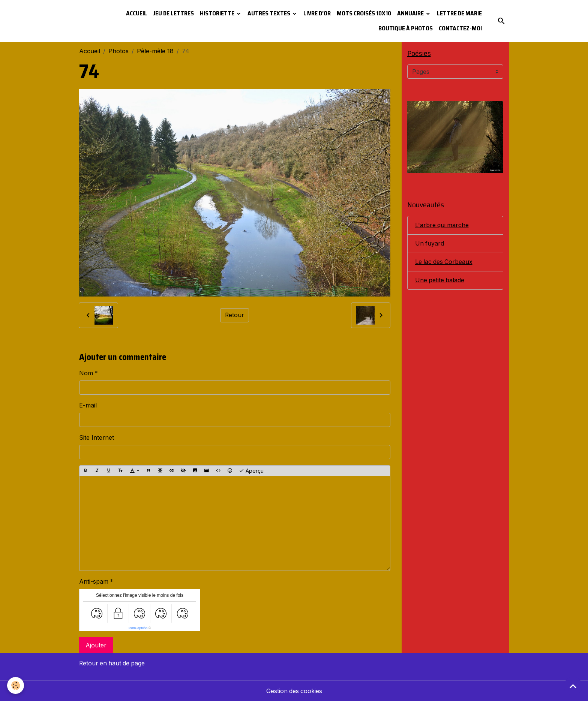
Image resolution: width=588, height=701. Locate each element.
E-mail (88, 405)
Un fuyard (430, 244)
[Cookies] (16, 685)
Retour (234, 315)
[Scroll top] (573, 686)
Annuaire (411, 13)
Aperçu (251, 471)
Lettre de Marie (459, 13)
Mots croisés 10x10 (364, 13)
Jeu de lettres (173, 13)
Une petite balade (440, 280)
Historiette (218, 13)
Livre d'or (317, 13)
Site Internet (97, 437)
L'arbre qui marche (442, 225)
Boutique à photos (406, 28)
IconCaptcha (138, 628)
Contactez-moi (460, 28)
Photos (118, 51)
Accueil (136, 13)
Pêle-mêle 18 (155, 51)
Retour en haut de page (113, 663)
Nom (86, 373)
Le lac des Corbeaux (444, 262)
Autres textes (269, 13)
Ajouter (96, 645)
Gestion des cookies (294, 691)
